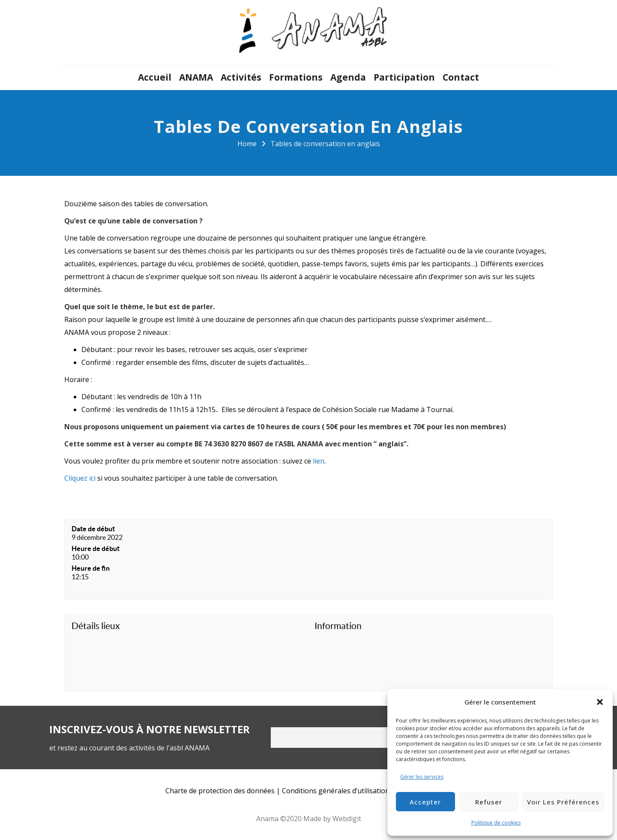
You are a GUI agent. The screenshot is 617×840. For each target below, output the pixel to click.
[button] (600, 702)
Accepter (425, 802)
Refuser (489, 802)
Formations (296, 77)
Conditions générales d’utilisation (336, 791)
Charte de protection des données (220, 791)
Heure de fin (91, 568)
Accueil (155, 77)
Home (247, 144)
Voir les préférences (563, 802)
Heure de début (96, 548)
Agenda (348, 77)
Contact (461, 77)
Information (338, 626)
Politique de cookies (496, 823)
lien (318, 461)
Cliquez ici (80, 478)
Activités (241, 77)
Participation (404, 77)
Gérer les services (422, 777)
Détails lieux (96, 626)
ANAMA (196, 77)
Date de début (93, 529)
